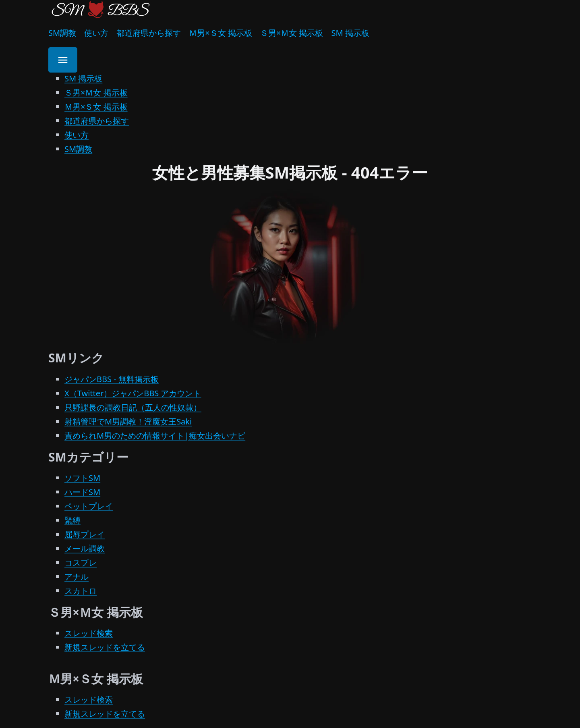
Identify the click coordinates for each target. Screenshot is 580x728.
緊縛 (72, 520)
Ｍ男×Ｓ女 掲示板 (221, 33)
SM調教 (62, 33)
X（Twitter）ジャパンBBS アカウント (133, 393)
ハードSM (82, 492)
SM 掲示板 (350, 33)
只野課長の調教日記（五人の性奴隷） (133, 407)
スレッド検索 (89, 633)
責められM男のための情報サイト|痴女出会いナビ (155, 436)
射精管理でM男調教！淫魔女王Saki (128, 421)
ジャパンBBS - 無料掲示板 (112, 379)
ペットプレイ (89, 506)
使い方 (96, 33)
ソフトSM (82, 478)
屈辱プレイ (85, 534)
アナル (77, 577)
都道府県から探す (149, 33)
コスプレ (81, 563)
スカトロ (81, 591)
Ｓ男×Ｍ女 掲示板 (292, 33)
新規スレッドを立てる (105, 647)
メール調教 (85, 548)
